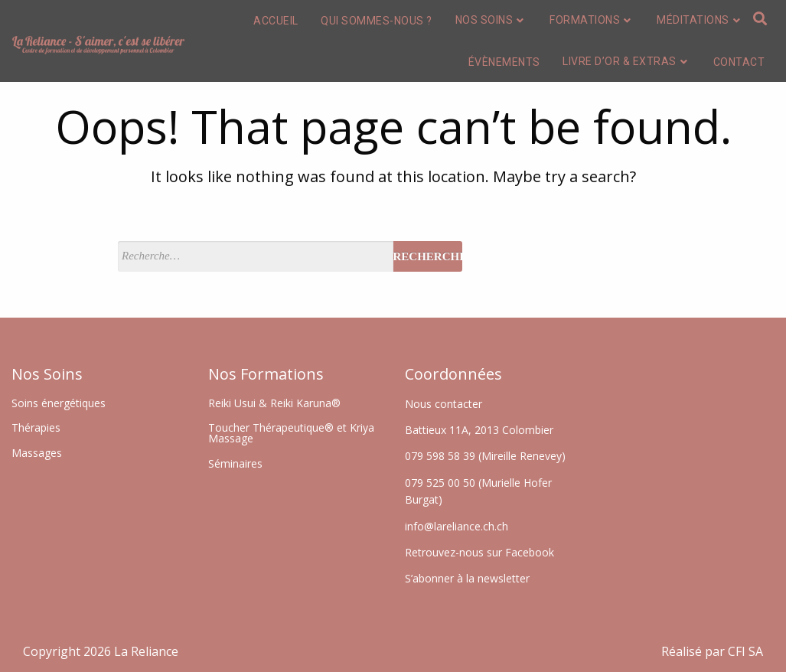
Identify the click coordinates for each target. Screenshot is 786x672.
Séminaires (235, 463)
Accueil (276, 21)
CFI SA (745, 651)
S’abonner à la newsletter (467, 578)
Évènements (504, 62)
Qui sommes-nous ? (377, 21)
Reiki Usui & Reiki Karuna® (274, 403)
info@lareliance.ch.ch (457, 526)
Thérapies (36, 427)
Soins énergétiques (59, 403)
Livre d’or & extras (626, 61)
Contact (739, 62)
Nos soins (491, 20)
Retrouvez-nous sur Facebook (479, 552)
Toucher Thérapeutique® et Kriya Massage (291, 433)
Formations (592, 20)
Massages (37, 453)
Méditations (700, 20)
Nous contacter (444, 404)
